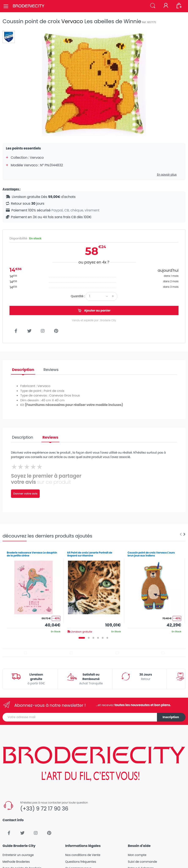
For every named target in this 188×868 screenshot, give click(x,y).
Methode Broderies (16, 862)
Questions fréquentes (81, 862)
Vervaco (72, 21)
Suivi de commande (142, 862)
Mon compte (137, 855)
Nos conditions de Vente (83, 855)
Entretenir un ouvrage (18, 855)
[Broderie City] (29, 6)
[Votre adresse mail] (80, 717)
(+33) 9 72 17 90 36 (44, 809)
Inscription (171, 717)
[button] (153, 6)
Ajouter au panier (94, 311)
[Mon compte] (166, 6)
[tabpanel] (34, 591)
